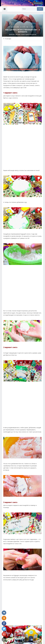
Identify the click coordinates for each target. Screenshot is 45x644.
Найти (40, 9)
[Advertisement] (23, 151)
